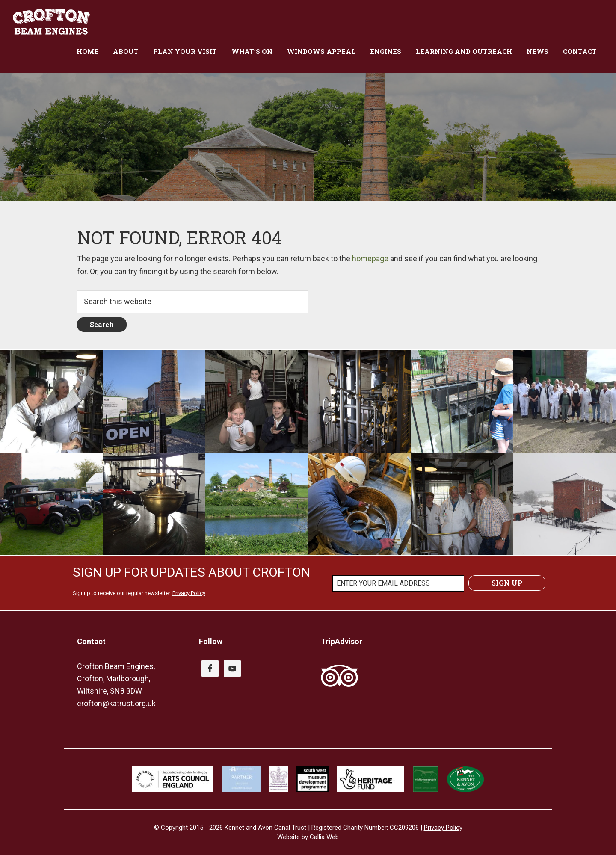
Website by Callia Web (308, 837)
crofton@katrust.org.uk (116, 703)
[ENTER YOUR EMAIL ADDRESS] (398, 583)
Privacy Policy (189, 593)
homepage (370, 259)
